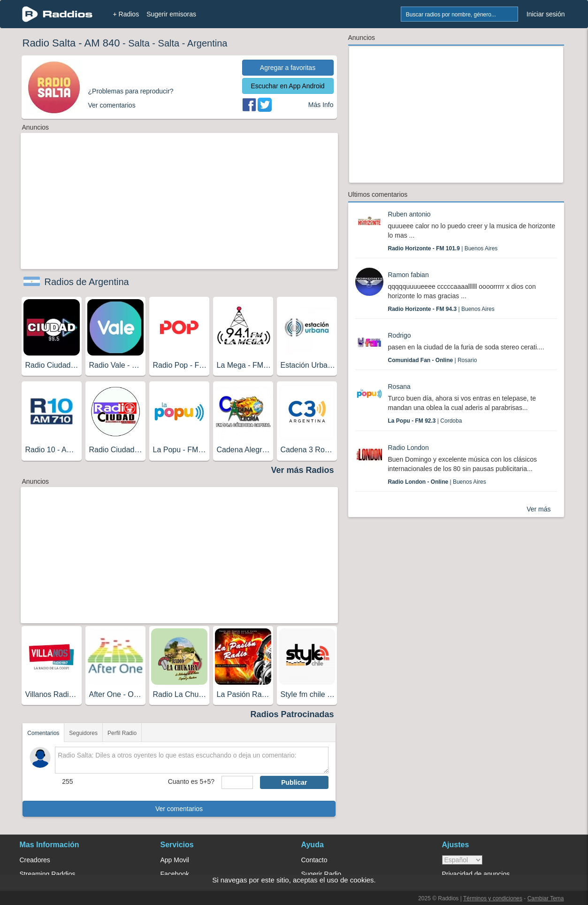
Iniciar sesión (546, 14)
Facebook (175, 874)
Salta (139, 43)
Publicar (294, 782)
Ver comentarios (179, 809)
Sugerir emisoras (171, 14)
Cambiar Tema (546, 898)
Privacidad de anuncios (476, 874)
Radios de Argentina (87, 282)
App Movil (175, 860)
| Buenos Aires (443, 248)
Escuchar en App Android (287, 86)
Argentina (207, 43)
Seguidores (83, 733)
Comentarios (43, 733)
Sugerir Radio (321, 874)
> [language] (462, 860)
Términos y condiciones (493, 898)
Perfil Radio (122, 733)
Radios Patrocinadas (292, 714)
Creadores (35, 860)
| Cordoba (425, 421)
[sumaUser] (237, 782)
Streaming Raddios (48, 874)
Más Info (321, 105)
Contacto (314, 860)
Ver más (538, 509)
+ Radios (126, 14)
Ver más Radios (302, 470)
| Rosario (433, 360)
